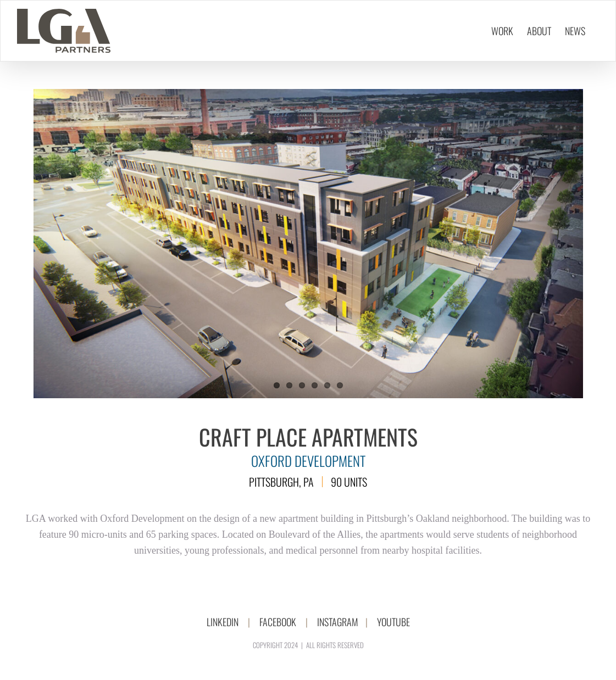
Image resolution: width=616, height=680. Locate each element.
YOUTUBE (393, 622)
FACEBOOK (278, 622)
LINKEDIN (223, 622)
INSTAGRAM (338, 622)
